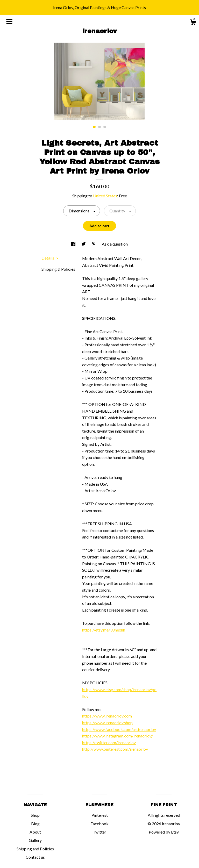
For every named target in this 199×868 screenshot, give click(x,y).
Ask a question (115, 244)
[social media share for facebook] (74, 244)
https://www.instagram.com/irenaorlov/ (118, 736)
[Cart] (193, 23)
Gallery (35, 840)
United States (105, 196)
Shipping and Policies (35, 849)
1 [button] (94, 127)
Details (50, 258)
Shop (35, 815)
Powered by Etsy (164, 832)
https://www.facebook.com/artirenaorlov (119, 729)
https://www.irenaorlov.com (107, 716)
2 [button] (99, 127)
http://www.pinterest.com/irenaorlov (115, 749)
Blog (35, 824)
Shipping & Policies (58, 269)
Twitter (99, 832)
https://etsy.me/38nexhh (104, 630)
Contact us (35, 857)
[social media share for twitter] (84, 244)
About (35, 832)
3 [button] (105, 127)
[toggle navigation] (9, 22)
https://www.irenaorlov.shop (107, 723)
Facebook (99, 824)
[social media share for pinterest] (94, 244)
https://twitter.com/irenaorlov (109, 743)
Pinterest (100, 815)
